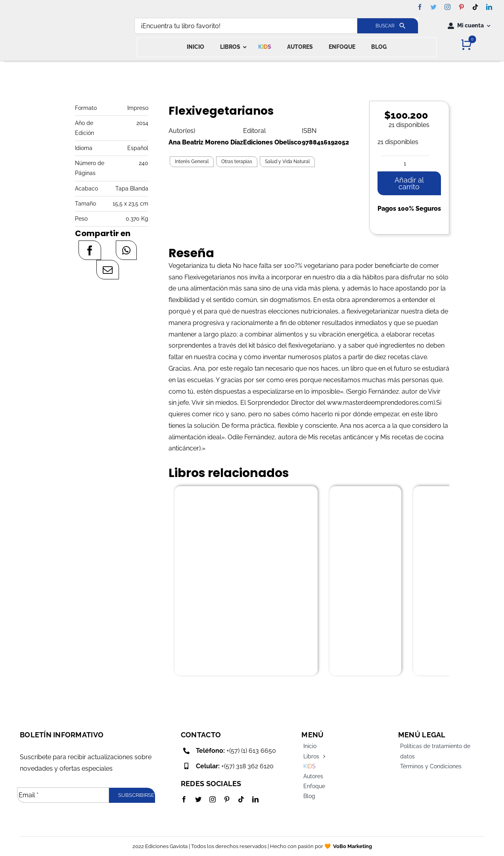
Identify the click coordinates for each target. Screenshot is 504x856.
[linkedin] (489, 7)
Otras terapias (237, 162)
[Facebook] (90, 250)
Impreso (138, 108)
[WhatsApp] (126, 250)
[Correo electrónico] (108, 270)
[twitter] (434, 7)
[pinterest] (461, 7)
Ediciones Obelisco (272, 142)
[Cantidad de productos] (405, 164)
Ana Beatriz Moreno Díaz (206, 142)
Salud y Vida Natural (287, 162)
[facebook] (420, 7)
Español (138, 148)
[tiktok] (475, 7)
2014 (142, 123)
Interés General (192, 162)
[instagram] (447, 7)
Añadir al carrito (409, 183)
